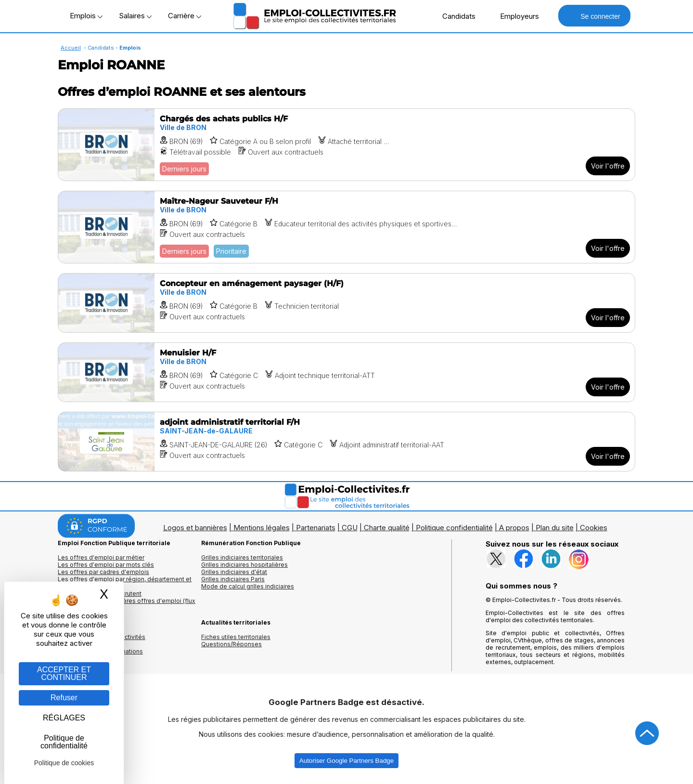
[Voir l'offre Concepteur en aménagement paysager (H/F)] (346, 303)
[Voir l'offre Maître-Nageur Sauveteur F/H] (346, 227)
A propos (514, 528)
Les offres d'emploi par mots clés (106, 565)
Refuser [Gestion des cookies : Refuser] (64, 698)
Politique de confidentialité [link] (64, 742)
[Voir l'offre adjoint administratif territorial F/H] (346, 442)
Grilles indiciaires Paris (233, 579)
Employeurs (514, 16)
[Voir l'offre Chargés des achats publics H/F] (346, 145)
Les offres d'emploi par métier (101, 557)
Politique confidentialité (454, 528)
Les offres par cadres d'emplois (103, 572)
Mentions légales (262, 528)
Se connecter (594, 16)
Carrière (185, 16)
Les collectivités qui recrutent (100, 594)
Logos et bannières (195, 528)
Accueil (71, 48)
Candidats (454, 16)
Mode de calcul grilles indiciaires (248, 586)
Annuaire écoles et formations (100, 651)
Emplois (86, 16)
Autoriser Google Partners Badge (346, 761)
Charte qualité (387, 528)
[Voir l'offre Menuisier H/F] (346, 372)
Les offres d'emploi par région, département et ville (125, 583)
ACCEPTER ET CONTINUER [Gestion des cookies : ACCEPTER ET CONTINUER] (64, 673)
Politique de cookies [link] (64, 763)
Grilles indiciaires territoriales (242, 557)
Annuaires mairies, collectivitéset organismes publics (102, 640)
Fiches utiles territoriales (236, 637)
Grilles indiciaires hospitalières (244, 565)
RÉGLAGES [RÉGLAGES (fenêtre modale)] (64, 718)
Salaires (135, 16)
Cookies (594, 528)
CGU (350, 528)
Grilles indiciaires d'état (234, 572)
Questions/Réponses (231, 644)
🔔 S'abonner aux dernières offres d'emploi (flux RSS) (127, 604)
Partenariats (316, 528)
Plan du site (555, 528)
